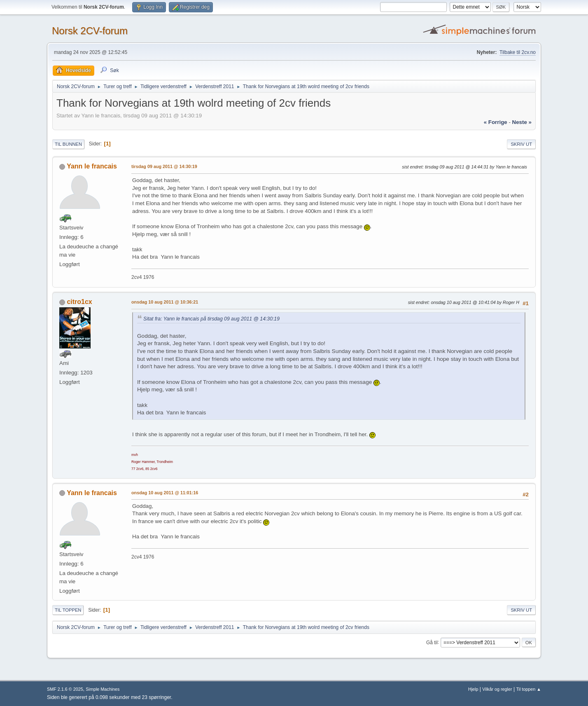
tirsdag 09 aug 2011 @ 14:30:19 (164, 166)
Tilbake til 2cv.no (518, 52)
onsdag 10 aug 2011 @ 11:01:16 (165, 493)
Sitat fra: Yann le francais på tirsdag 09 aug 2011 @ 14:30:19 (211, 319)
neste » (522, 122)
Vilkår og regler (497, 689)
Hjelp (473, 689)
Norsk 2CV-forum (90, 31)
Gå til (432, 642)
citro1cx (79, 302)
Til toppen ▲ (528, 689)
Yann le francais (92, 166)
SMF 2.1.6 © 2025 (65, 689)
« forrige (496, 122)
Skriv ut (521, 144)
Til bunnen (68, 144)
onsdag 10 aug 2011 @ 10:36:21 (165, 302)
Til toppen (68, 610)
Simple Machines (103, 689)
